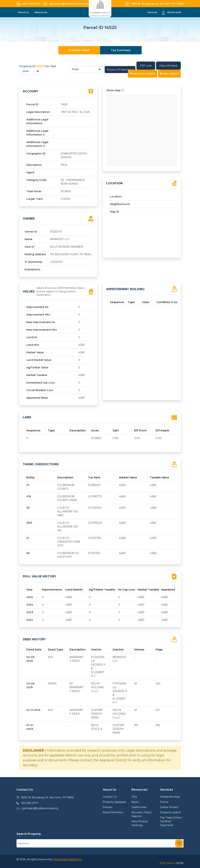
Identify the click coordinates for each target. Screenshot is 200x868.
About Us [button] (24, 12)
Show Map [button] (115, 90)
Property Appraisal (114, 802)
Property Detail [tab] (79, 50)
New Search (169, 74)
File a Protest (168, 66)
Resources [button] (41, 12)
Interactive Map (170, 797)
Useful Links (139, 807)
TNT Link (146, 66)
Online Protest (169, 807)
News (135, 802)
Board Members (113, 812)
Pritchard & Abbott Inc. (68, 859)
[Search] (100, 843)
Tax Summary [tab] (121, 50)
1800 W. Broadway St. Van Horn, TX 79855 (47, 797)
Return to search (142, 74)
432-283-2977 (30, 803)
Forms (164, 802)
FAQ (134, 797)
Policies (107, 807)
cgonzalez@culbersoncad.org (40, 808)
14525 (40, 66)
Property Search (170, 812)
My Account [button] (174, 12)
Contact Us (110, 797)
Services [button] (153, 12)
